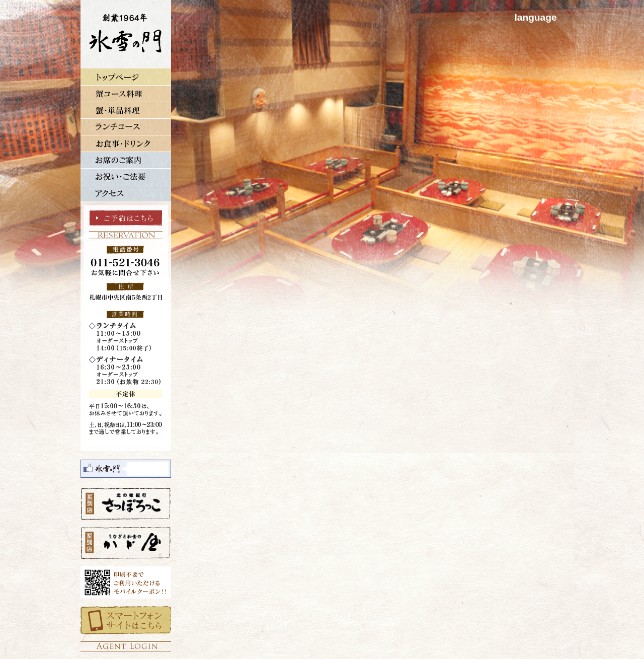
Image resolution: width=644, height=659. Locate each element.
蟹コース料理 (126, 93)
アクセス (126, 193)
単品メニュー (126, 143)
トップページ (126, 77)
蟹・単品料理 (126, 110)
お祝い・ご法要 (126, 176)
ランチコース (126, 127)
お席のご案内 (126, 160)
